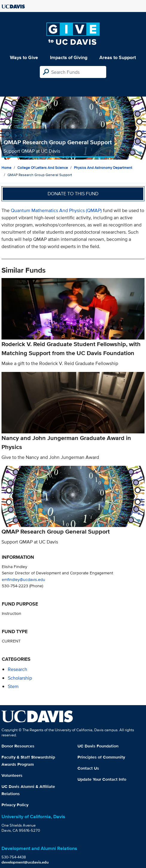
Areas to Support (118, 57)
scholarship (20, 678)
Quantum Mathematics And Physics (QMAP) (56, 210)
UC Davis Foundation (98, 746)
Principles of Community (101, 757)
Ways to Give (24, 57)
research (18, 669)
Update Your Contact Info (102, 779)
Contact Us (88, 768)
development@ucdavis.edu (25, 862)
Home (6, 168)
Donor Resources (18, 746)
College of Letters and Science (43, 168)
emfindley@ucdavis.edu (23, 579)
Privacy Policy (15, 805)
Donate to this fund (73, 194)
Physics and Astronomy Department (103, 168)
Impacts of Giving (69, 57)
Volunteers (12, 775)
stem (13, 686)
